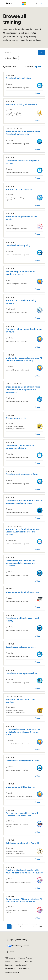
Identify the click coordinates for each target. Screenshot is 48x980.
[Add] (38, 93)
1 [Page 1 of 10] (9, 927)
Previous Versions (25, 958)
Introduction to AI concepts (19, 189)
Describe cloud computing (18, 245)
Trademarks (23, 969)
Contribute (18, 961)
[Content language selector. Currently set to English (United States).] (17, 940)
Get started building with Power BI (22, 104)
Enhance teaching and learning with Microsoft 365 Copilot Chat (22, 814)
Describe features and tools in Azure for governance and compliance (24, 502)
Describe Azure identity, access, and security (22, 619)
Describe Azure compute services (21, 673)
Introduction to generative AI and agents (21, 218)
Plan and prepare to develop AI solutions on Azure (20, 273)
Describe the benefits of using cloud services (23, 162)
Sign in (43, 3)
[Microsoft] (24, 3)
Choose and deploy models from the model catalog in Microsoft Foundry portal (23, 732)
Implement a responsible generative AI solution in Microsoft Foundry (24, 359)
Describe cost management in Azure (22, 761)
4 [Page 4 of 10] (26, 927)
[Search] (20, 52)
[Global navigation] (3, 3)
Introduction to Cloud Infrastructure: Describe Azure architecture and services (23, 532)
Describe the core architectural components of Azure (20, 447)
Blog (7, 961)
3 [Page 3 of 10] (20, 927)
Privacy (28, 961)
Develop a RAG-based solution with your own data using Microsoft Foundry (24, 871)
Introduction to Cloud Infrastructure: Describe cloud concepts (23, 133)
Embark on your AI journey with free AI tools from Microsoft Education (24, 900)
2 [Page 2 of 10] (15, 927)
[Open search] (37, 3)
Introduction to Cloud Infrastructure (22, 592)
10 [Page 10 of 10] (34, 927)
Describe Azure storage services (21, 647)
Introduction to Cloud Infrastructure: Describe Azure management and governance (23, 389)
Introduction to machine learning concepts (21, 302)
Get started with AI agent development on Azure (24, 330)
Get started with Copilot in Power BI (22, 843)
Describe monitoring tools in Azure (22, 474)
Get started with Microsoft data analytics (20, 701)
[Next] (41, 927)
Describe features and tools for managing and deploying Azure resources (20, 563)
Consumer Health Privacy (15, 965)
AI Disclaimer (10, 958)
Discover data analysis (16, 418)
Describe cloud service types (19, 78)
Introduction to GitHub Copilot (20, 787)
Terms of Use (10, 969)
